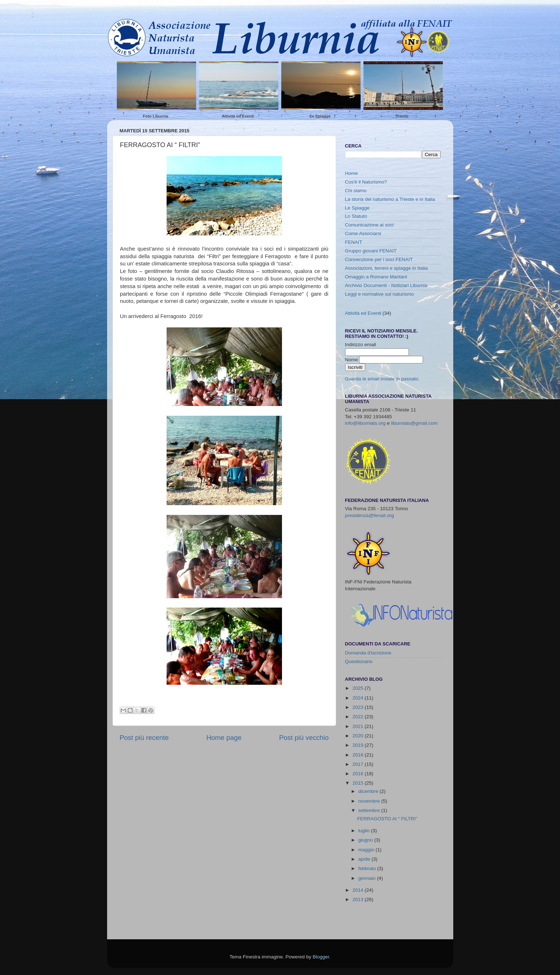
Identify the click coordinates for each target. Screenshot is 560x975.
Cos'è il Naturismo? (366, 182)
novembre (370, 801)
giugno (366, 840)
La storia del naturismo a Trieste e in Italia (390, 199)
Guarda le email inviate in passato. (382, 379)
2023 (358, 707)
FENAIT (354, 242)
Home (352, 173)
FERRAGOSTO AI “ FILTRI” (387, 819)
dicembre (369, 791)
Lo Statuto (356, 216)
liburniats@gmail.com (414, 423)
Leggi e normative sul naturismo (380, 294)
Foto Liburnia (155, 116)
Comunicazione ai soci (369, 225)
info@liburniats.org (365, 423)
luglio (365, 831)
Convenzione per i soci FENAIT (379, 259)
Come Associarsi (363, 233)
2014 (358, 890)
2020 (358, 736)
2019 (358, 745)
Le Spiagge (320, 116)
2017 (358, 764)
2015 (358, 783)
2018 (358, 755)
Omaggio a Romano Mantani (376, 277)
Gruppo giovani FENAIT (371, 251)
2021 (358, 726)
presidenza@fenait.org (370, 515)
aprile (365, 859)
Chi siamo (356, 191)
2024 (358, 698)
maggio (367, 850)
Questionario (359, 661)
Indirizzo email (361, 345)
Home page (224, 738)
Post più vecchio (304, 738)
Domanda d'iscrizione (368, 653)
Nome (352, 360)
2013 (358, 899)
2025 (358, 688)
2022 (358, 717)
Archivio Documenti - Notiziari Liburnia (386, 285)
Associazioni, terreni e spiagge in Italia (387, 268)
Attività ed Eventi (238, 116)
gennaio (368, 878)
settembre (370, 810)
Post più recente (144, 738)
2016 (358, 774)
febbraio (368, 868)
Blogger (321, 957)
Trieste (402, 116)
